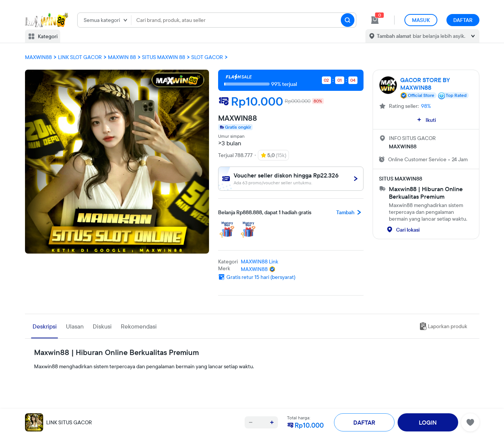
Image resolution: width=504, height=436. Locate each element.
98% (426, 106)
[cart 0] (375, 20)
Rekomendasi (139, 326)
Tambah (350, 212)
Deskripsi (45, 326)
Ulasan (75, 326)
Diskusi (102, 326)
